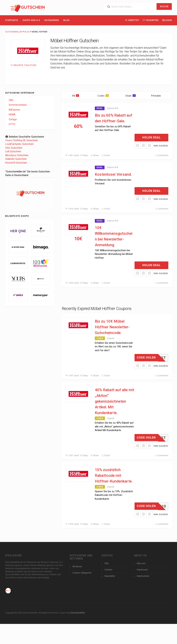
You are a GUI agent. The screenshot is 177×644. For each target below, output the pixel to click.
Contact (108, 570)
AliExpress (14, 110)
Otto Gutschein (14, 148)
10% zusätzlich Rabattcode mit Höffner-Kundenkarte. (114, 476)
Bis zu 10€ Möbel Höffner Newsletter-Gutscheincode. (112, 327)
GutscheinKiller (77, 613)
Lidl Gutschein (13, 151)
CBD (11, 100)
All (76, 96)
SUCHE (164, 6)
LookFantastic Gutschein (19, 144)
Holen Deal (152, 137)
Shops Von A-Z (31, 20)
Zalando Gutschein (16, 159)
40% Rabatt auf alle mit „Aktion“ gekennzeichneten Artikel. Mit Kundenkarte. (115, 401)
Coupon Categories (82, 573)
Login (167, 20)
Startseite (12, 20)
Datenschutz (143, 576)
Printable (158, 96)
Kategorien (52, 20)
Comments (161, 155)
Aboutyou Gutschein (17, 155)
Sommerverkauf (18, 105)
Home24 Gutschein (16, 163)
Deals (131, 96)
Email (106, 155)
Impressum (142, 570)
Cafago (13, 119)
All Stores (77, 566)
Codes (103, 96)
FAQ (107, 563)
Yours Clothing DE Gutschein (21, 140)
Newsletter (110, 576)
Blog (66, 20)
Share (95, 155)
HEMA (12, 115)
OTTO (12, 124)
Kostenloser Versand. (113, 174)
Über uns (141, 563)
